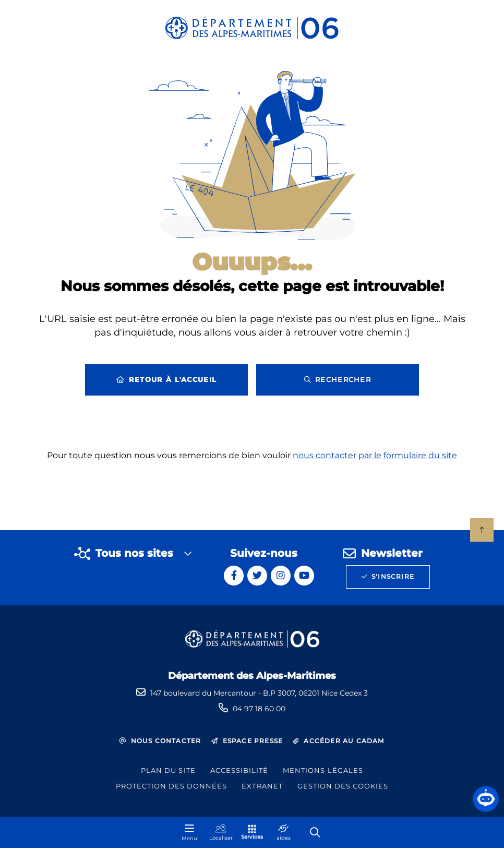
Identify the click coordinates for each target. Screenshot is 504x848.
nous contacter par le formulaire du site (375, 461)
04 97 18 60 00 (259, 709)
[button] (486, 799)
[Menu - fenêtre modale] (189, 832)
